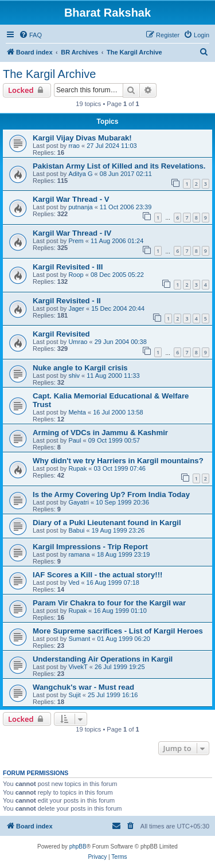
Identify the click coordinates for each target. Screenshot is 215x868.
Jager (76, 308)
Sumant (79, 639)
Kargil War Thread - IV (72, 233)
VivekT (78, 667)
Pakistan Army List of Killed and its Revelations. (119, 166)
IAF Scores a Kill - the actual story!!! (97, 575)
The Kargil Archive (49, 74)
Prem (76, 241)
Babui (76, 530)
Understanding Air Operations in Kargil (103, 659)
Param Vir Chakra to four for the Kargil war (109, 603)
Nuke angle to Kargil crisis (80, 368)
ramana (79, 554)
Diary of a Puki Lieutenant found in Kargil (107, 523)
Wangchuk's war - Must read (83, 687)
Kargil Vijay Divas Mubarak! (82, 138)
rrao (74, 146)
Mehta (77, 412)
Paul (75, 440)
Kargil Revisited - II (67, 301)
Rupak (77, 468)
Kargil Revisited (61, 334)
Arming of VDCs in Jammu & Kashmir (100, 433)
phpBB (78, 847)
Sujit (74, 695)
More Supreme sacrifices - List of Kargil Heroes (118, 631)
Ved (74, 582)
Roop (76, 275)
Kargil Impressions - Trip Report (90, 547)
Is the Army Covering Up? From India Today (111, 494)
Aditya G (80, 174)
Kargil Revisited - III (68, 267)
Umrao (78, 342)
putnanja (80, 207)
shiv (74, 376)
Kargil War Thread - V (71, 199)
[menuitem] (30, 35)
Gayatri (78, 502)
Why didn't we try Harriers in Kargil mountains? (118, 461)
